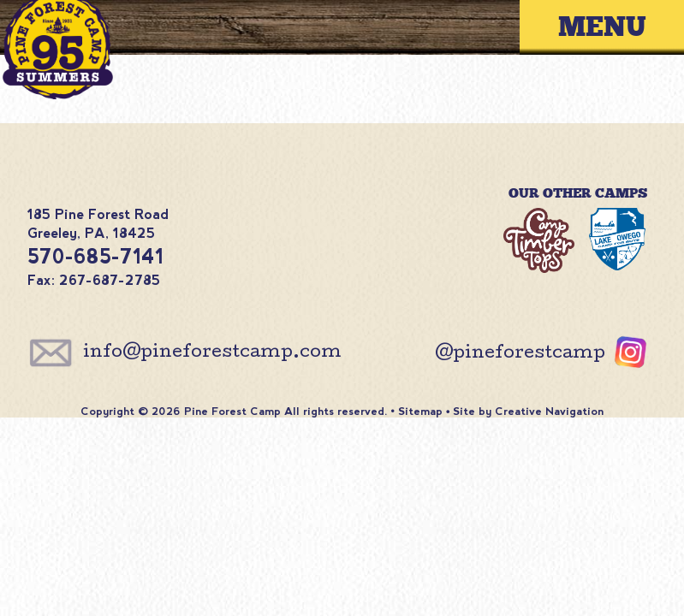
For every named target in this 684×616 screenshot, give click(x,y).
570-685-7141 (95, 257)
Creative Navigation (549, 411)
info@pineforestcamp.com (212, 353)
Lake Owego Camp (617, 242)
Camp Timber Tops (538, 242)
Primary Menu (615, 27)
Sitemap (420, 411)
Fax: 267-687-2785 (94, 280)
